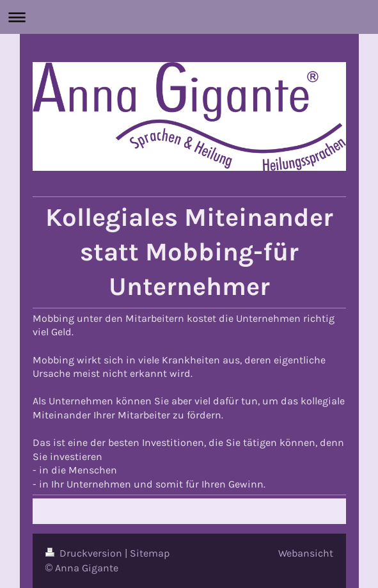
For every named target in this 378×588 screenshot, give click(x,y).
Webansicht (306, 553)
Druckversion (85, 553)
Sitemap (150, 553)
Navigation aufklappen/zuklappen (189, 17)
